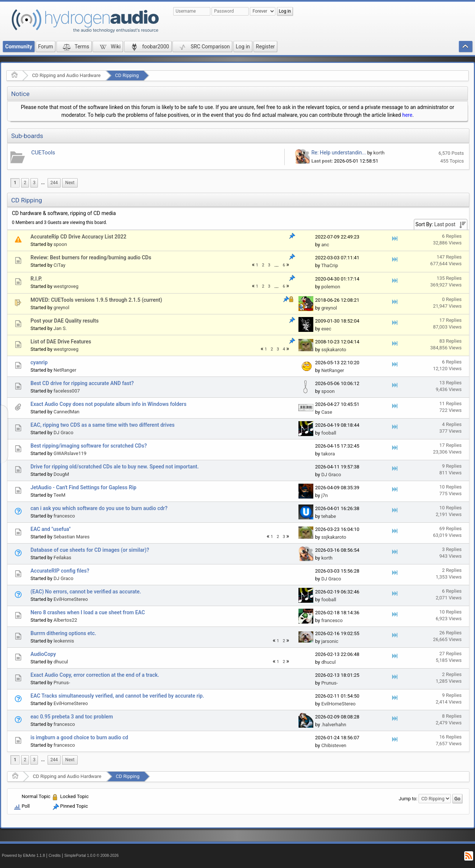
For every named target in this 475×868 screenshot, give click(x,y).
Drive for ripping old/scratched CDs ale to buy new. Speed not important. (115, 467)
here (407, 115)
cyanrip (39, 362)
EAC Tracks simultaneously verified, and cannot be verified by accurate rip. (117, 696)
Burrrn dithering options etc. (63, 633)
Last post (445, 224)
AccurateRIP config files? (60, 571)
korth (379, 153)
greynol (61, 308)
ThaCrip (329, 265)
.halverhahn (334, 725)
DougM (61, 474)
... (43, 183)
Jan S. (60, 328)
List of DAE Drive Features (61, 342)
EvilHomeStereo (71, 599)
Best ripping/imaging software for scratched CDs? (89, 446)
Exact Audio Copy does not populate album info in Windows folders (109, 404)
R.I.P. (36, 279)
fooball (329, 433)
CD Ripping (127, 75)
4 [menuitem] (284, 349)
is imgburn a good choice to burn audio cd (79, 737)
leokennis (64, 641)
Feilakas (62, 558)
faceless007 (67, 391)
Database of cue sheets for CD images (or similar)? (90, 550)
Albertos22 (65, 620)
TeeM (59, 495)
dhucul (61, 662)
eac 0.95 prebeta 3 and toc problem (72, 717)
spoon (60, 244)
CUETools (43, 153)
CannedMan (67, 412)
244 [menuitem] (54, 183)
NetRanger (65, 370)
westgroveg (66, 286)
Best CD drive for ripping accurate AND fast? (82, 383)
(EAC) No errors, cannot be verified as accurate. (86, 592)
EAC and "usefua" (51, 529)
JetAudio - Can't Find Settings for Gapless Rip (83, 487)
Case (327, 412)
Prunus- (62, 683)
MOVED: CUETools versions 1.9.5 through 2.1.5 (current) (96, 300)
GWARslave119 (70, 453)
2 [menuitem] (25, 183)
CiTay (59, 265)
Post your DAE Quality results (64, 321)
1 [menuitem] (15, 183)
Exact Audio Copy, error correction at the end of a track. (95, 675)
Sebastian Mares (72, 537)
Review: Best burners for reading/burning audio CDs (91, 257)
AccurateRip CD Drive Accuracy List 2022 (78, 237)
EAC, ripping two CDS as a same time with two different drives (103, 425)
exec (326, 329)
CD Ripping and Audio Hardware (66, 75)
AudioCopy (43, 654)
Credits (55, 856)
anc (325, 245)
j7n (324, 495)
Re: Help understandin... (339, 153)
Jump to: (408, 799)
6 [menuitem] (284, 265)
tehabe (329, 516)
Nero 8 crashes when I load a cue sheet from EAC (88, 612)
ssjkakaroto (334, 350)
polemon (331, 287)
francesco (64, 516)
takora (328, 454)
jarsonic (330, 641)
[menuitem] (43, 183)
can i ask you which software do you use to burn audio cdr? (99, 508)
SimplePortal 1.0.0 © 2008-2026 (91, 856)
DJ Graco (63, 433)
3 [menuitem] (34, 183)
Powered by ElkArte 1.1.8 (23, 856)
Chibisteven (334, 745)
